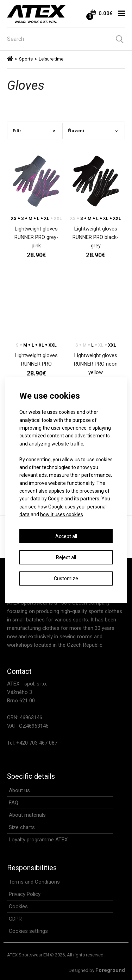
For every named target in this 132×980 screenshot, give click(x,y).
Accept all (66, 536)
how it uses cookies (62, 514)
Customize (66, 578)
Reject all (66, 557)
